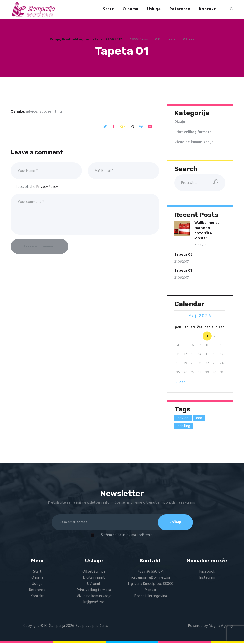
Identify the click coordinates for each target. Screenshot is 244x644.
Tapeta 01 (183, 271)
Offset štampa (94, 573)
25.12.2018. (202, 245)
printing (55, 111)
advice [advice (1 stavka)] (183, 418)
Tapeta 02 (183, 255)
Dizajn (55, 40)
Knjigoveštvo (94, 603)
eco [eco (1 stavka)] (199, 418)
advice (32, 111)
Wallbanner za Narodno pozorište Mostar (207, 231)
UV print (94, 585)
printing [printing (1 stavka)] (184, 426)
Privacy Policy (47, 187)
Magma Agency (221, 627)
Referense (37, 591)
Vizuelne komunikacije (194, 142)
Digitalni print (94, 579)
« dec (181, 382)
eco (43, 111)
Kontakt (37, 597)
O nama (37, 579)
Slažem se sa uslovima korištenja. (127, 536)
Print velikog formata (80, 40)
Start (37, 573)
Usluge (37, 585)
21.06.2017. (114, 40)
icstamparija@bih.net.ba (151, 579)
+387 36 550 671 (151, 573)
